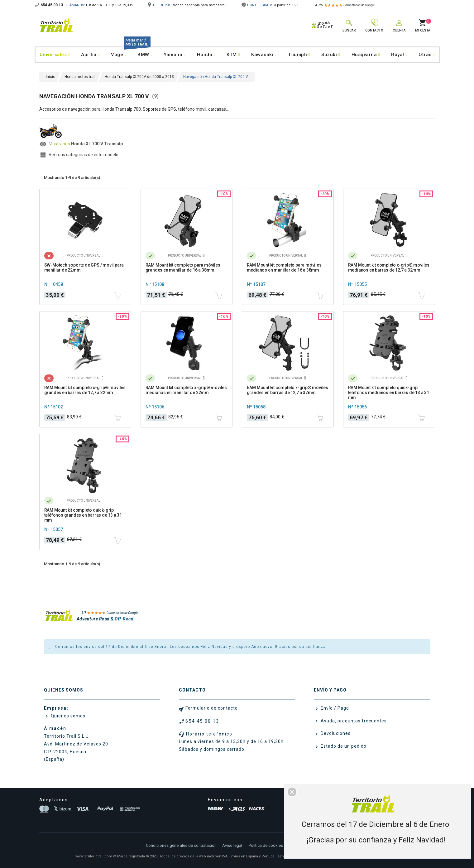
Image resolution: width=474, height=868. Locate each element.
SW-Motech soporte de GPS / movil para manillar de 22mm (84, 268)
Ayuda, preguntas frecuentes (353, 721)
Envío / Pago (334, 708)
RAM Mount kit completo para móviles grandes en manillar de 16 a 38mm (183, 268)
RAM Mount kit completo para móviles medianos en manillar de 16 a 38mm (284, 268)
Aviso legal (232, 845)
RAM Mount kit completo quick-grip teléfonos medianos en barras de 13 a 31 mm (389, 393)
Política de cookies (266, 845)
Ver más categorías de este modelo (84, 155)
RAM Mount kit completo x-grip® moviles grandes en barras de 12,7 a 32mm (85, 390)
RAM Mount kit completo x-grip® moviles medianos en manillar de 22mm (186, 390)
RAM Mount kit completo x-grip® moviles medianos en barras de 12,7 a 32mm (389, 268)
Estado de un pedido (343, 746)
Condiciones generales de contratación (181, 845)
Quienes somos (67, 716)
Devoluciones (335, 733)
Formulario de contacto (212, 708)
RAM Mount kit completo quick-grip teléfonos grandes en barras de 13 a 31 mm (83, 515)
